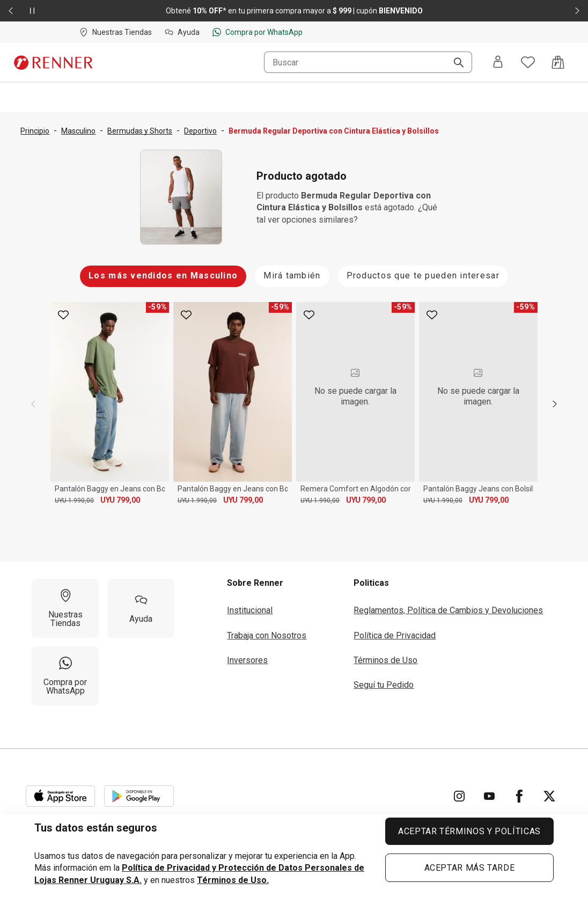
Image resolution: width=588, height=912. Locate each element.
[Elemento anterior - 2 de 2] (11, 11)
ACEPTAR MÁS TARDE (470, 868)
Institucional (250, 610)
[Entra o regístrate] (498, 62)
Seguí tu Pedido (384, 685)
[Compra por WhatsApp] (65, 676)
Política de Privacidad (395, 635)
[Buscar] (454, 63)
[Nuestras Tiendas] (65, 608)
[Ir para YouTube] (489, 796)
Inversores (247, 660)
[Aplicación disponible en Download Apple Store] (61, 796)
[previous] (33, 404)
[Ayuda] (141, 608)
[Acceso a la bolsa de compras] (558, 62)
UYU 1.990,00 (74, 501)
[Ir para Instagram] (459, 796)
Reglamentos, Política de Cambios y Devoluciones (448, 610)
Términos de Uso (385, 660)
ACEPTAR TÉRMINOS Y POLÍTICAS (469, 831)
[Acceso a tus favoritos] (528, 62)
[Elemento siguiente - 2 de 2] (577, 11)
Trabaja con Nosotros (267, 635)
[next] (555, 404)
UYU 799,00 (120, 500)
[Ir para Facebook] (519, 796)
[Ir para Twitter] (549, 796)
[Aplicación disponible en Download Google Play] (139, 796)
